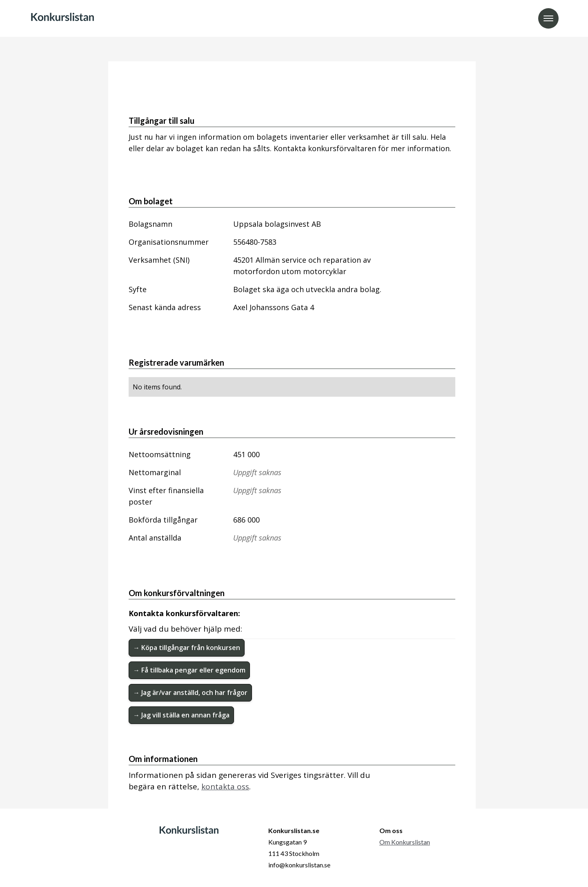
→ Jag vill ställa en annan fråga (181, 715)
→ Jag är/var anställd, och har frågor (190, 693)
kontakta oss (225, 786)
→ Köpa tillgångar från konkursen (187, 648)
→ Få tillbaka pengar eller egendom (189, 670)
